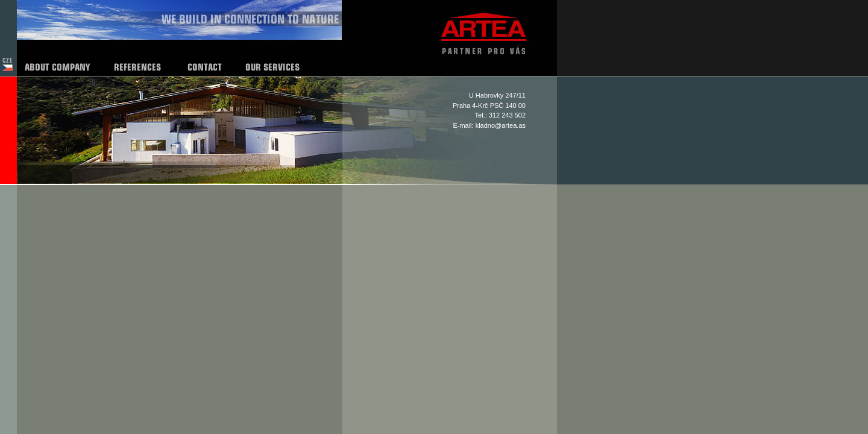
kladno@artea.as (501, 125)
